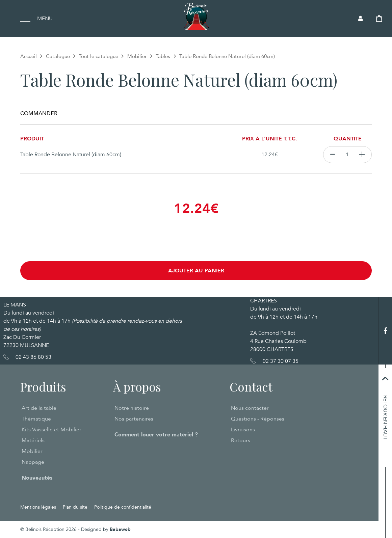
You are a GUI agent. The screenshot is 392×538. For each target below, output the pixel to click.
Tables (163, 56)
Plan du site (75, 507)
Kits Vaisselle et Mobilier (51, 430)
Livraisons (243, 430)
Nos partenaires (134, 419)
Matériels (33, 440)
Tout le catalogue (98, 56)
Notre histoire (132, 408)
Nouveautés (37, 478)
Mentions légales (38, 507)
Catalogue (58, 56)
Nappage (33, 462)
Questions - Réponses (258, 419)
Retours (241, 440)
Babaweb (120, 529)
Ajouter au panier (196, 271)
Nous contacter (250, 408)
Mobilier (137, 56)
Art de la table (39, 408)
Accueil (29, 56)
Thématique (36, 419)
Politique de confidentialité (123, 507)
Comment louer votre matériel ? (156, 435)
